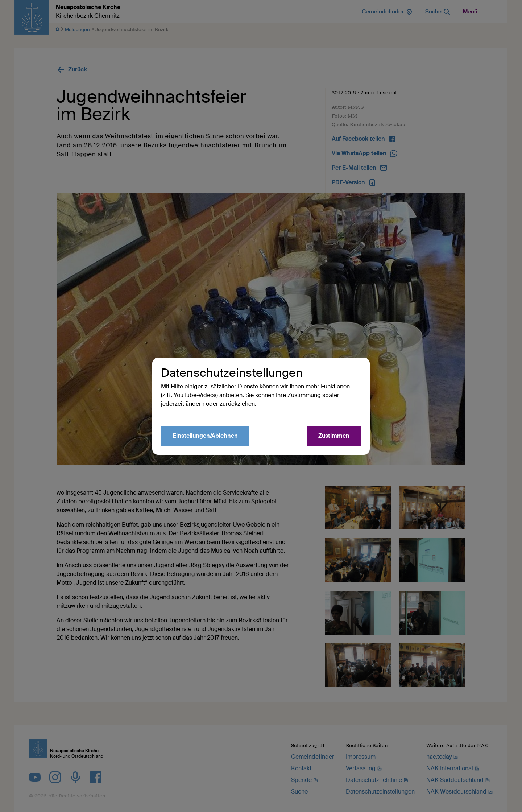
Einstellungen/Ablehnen (205, 436)
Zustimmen (334, 436)
